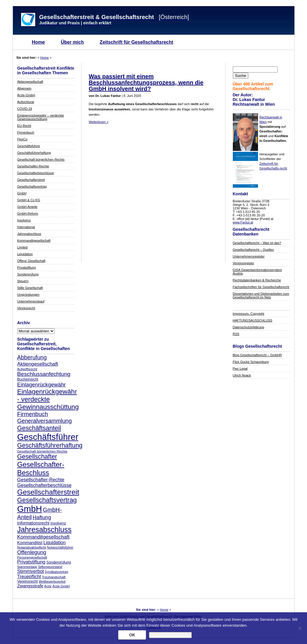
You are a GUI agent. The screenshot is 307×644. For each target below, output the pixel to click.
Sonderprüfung (28, 274)
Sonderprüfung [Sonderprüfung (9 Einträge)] (59, 562)
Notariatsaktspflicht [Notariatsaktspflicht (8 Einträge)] (32, 547)
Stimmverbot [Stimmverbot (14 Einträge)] (31, 571)
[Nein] (300, 628)
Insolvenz (24, 220)
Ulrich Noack (242, 375)
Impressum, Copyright (249, 314)
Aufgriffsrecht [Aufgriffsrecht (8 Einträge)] (27, 369)
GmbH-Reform (28, 213)
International (26, 227)
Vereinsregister (244, 263)
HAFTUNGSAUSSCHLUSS (253, 320)
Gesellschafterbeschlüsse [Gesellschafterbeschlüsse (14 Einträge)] (44, 485)
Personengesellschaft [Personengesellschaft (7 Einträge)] (32, 557)
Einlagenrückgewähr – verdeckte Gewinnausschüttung (41, 117)
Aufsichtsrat (26, 102)
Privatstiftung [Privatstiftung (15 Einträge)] (31, 562)
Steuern (23, 281)
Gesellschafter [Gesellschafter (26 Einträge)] (37, 457)
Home (38, 42)
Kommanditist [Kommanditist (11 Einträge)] (30, 543)
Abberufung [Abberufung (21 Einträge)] (32, 357)
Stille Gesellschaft (30, 288)
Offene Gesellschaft (31, 261)
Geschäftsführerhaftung (34, 153)
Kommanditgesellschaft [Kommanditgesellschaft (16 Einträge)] (44, 537)
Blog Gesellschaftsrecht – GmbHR (257, 355)
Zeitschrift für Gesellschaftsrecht (136, 42)
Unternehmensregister (249, 256)
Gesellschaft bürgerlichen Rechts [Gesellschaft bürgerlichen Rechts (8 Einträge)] (42, 451)
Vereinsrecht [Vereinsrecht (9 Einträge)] (28, 581)
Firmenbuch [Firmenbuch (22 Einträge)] (33, 414)
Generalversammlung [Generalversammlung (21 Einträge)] (45, 421)
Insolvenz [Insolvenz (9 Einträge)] (58, 523)
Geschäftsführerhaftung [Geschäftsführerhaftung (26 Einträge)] (50, 445)
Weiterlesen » (99, 122)
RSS (236, 334)
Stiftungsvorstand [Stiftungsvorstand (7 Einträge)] (50, 567)
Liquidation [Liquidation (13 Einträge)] (55, 543)
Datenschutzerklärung (249, 327)
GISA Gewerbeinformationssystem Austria (257, 272)
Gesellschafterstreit (31, 180)
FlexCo (22, 139)
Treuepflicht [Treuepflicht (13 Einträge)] (29, 577)
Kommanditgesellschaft (34, 241)
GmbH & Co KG (29, 200)
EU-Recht (24, 126)
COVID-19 (25, 109)
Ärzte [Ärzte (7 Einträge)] (48, 586)
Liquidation (25, 254)
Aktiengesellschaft (30, 82)
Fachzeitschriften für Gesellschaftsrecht (261, 287)
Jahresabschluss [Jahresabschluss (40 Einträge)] (45, 529)
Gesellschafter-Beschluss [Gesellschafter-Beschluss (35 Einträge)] (41, 469)
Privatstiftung (27, 268)
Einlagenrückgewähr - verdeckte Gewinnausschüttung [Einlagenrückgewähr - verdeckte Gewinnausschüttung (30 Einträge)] (48, 399)
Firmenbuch (26, 132)
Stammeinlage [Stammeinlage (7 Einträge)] (27, 567)
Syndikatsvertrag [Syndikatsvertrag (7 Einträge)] (56, 572)
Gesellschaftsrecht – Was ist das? (257, 243)
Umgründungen (28, 295)
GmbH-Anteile (27, 207)
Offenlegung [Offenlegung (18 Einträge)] (32, 552)
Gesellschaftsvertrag (32, 186)
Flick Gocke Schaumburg (251, 362)
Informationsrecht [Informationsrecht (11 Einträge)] (33, 523)
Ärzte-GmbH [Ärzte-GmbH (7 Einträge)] (61, 586)
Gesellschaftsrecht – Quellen (253, 250)
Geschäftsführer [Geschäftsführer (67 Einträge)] (48, 437)
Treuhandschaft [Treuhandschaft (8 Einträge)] (54, 577)
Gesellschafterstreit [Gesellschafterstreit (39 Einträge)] (48, 492)
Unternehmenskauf (31, 301)
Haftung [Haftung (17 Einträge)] (42, 517)
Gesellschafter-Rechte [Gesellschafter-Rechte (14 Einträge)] (41, 480)
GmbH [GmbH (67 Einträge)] (30, 509)
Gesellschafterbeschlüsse (36, 173)
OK (132, 635)
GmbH (22, 193)
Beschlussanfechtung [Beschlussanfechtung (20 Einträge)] (44, 374)
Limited (22, 247)
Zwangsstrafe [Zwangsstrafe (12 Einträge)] (30, 586)
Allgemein (24, 88)
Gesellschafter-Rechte (33, 166)
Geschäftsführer (29, 146)
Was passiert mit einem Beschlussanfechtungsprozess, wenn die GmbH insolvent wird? (146, 83)
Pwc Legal (240, 369)
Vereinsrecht (26, 308)
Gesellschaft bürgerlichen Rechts (41, 159)
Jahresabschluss (29, 234)
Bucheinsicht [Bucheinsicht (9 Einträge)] (28, 379)
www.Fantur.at (243, 222)
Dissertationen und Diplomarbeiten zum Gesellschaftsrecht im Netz (261, 295)
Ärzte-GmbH (26, 95)
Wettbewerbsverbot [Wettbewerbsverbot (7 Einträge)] (52, 581)
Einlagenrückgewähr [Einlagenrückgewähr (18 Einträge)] (42, 385)
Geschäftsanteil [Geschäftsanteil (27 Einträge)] (39, 428)
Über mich (72, 42)
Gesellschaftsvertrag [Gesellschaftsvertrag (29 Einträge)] (47, 500)
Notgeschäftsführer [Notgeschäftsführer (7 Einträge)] (60, 547)
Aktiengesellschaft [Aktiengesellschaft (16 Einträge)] (38, 364)
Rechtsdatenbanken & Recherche (257, 280)
